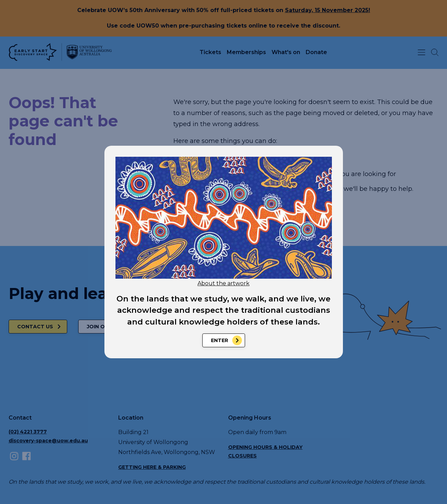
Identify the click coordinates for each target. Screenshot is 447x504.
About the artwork (223, 283)
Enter (220, 340)
